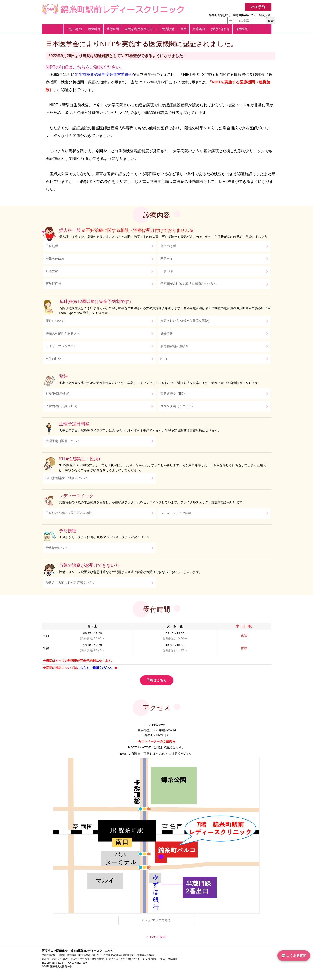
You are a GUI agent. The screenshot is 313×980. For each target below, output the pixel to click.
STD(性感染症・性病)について (67, 478)
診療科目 (94, 29)
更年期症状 (53, 284)
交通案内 (199, 29)
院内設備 (168, 29)
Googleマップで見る (157, 920)
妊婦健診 (167, 333)
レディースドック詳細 (176, 513)
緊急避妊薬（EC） (173, 393)
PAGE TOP (158, 937)
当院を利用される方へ (140, 29)
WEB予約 (258, 7)
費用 (183, 29)
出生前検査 (53, 359)
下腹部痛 (167, 271)
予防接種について (58, 548)
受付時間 (113, 29)
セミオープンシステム (61, 346)
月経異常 (52, 271)
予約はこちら (157, 680)
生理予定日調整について (63, 441)
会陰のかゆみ (55, 259)
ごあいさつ (74, 29)
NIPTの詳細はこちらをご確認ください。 (85, 67)
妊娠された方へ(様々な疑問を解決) (185, 321)
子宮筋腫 (52, 246)
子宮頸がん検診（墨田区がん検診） (71, 513)
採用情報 (242, 29)
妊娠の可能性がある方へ (63, 333)
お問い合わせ (220, 29)
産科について (55, 321)
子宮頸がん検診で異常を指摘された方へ (188, 284)
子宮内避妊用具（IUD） (62, 406)
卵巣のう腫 (168, 246)
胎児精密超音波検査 (174, 346)
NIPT (164, 359)
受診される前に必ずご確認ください (71, 582)
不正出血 (167, 259)
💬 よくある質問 (294, 956)
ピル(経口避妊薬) (58, 393)
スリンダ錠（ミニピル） (178, 406)
